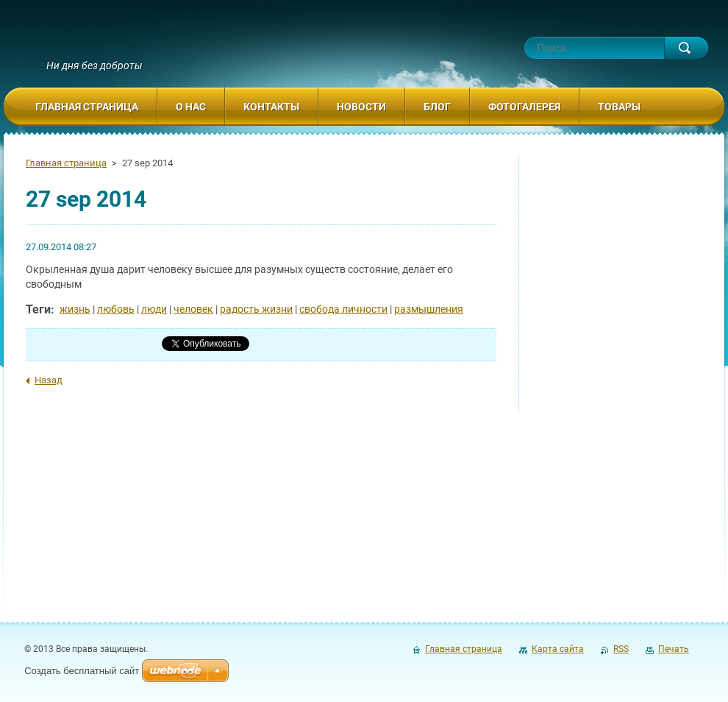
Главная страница (66, 163)
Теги (38, 309)
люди (154, 309)
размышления (429, 309)
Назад (49, 380)
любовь (116, 309)
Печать (674, 649)
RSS (621, 649)
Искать (686, 48)
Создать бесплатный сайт (82, 671)
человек (193, 309)
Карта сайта (558, 649)
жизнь (75, 309)
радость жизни (256, 309)
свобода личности (343, 309)
